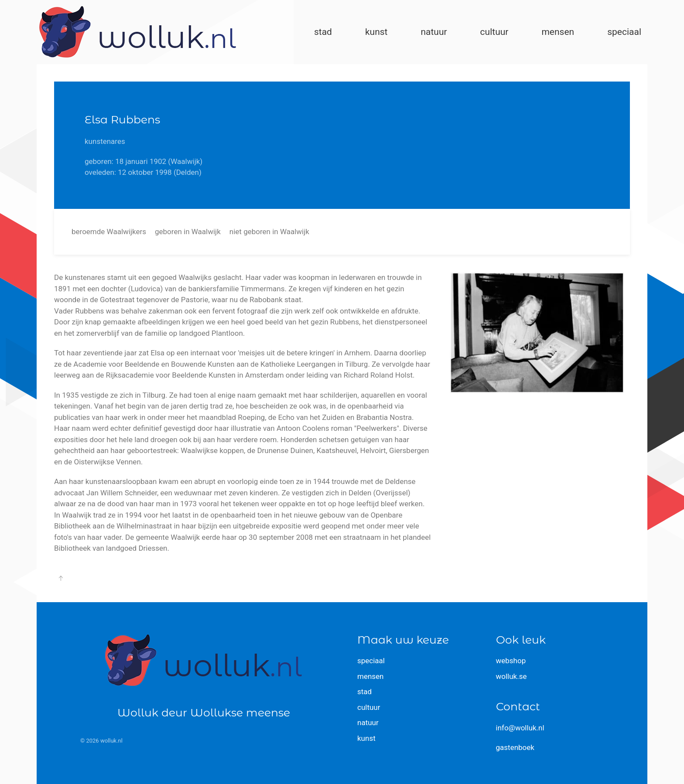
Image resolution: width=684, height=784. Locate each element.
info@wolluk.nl (520, 728)
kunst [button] (376, 32)
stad (364, 692)
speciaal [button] (624, 32)
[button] (61, 578)
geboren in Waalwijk (188, 232)
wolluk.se (511, 676)
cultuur (369, 707)
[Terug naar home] (138, 32)
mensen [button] (558, 32)
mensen (371, 676)
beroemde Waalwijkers (109, 232)
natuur (368, 723)
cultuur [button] (494, 32)
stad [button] (323, 32)
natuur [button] (434, 32)
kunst (366, 738)
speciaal (371, 661)
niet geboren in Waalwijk (269, 232)
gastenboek (515, 747)
